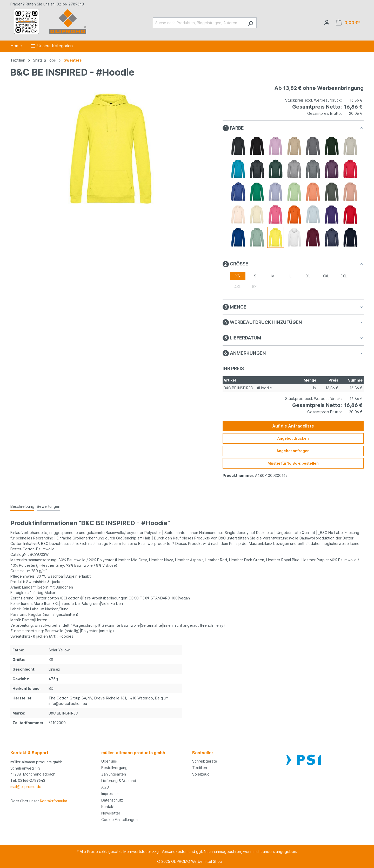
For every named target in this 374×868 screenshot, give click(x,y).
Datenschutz (112, 800)
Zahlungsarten (114, 774)
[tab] (22, 507)
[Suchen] (251, 23)
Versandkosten (175, 852)
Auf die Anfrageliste (293, 426)
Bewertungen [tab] (49, 506)
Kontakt (108, 807)
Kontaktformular (54, 801)
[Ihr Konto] (327, 23)
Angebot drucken (293, 438)
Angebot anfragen (293, 451)
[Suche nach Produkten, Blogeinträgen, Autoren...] (199, 23)
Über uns (109, 761)
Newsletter (111, 813)
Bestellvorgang (114, 768)
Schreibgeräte (205, 761)
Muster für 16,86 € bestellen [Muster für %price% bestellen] (293, 463)
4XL (238, 287)
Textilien (200, 768)
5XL (255, 287)
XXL (326, 276)
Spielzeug (201, 774)
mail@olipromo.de (26, 787)
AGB (105, 787)
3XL (344, 276)
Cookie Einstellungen (119, 820)
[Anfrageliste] (348, 23)
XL (308, 276)
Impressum (110, 794)
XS (238, 276)
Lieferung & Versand (119, 781)
